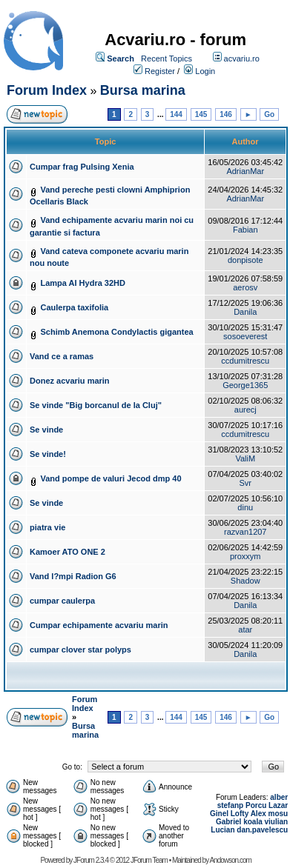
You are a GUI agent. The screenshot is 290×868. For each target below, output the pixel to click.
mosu (279, 814)
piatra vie (47, 527)
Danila (245, 312)
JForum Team (149, 860)
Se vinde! (48, 454)
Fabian (245, 230)
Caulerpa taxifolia (74, 307)
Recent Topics (167, 59)
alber (279, 797)
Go (269, 114)
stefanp (231, 805)
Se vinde (46, 430)
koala (253, 822)
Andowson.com (230, 860)
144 (176, 114)
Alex (258, 814)
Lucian (223, 830)
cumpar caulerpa (62, 601)
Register (160, 71)
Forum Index (47, 90)
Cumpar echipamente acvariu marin (99, 625)
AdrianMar (245, 171)
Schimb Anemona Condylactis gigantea (116, 332)
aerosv (245, 287)
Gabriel (228, 822)
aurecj (245, 410)
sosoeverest (245, 336)
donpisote (245, 260)
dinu (245, 507)
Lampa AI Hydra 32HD (83, 283)
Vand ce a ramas (62, 356)
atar (245, 630)
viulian (277, 822)
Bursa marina (143, 90)
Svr (246, 483)
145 (201, 114)
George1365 (245, 385)
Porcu (256, 805)
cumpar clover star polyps (80, 650)
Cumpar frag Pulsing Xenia (82, 167)
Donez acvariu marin (70, 381)
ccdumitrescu (245, 361)
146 (226, 114)
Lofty (240, 814)
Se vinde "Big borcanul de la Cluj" (96, 405)
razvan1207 (245, 532)
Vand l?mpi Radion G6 (73, 576)
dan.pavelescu (262, 830)
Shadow (245, 581)
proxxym (245, 556)
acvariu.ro (242, 59)
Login (205, 71)
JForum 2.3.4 (91, 860)
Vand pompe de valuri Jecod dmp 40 (111, 478)
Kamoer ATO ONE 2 (67, 552)
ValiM (245, 458)
